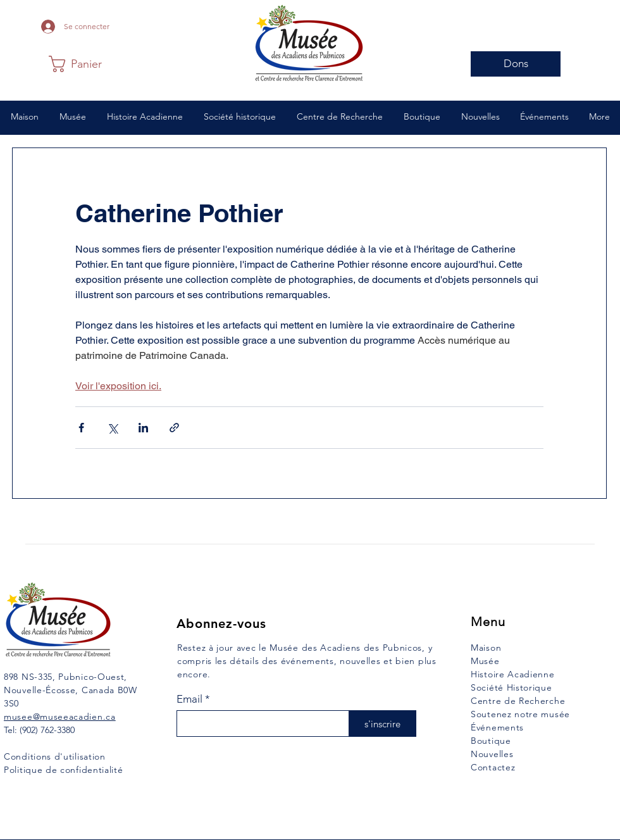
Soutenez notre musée (520, 714)
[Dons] (516, 64)
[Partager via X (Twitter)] (112, 428)
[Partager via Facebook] (81, 428)
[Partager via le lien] (174, 428)
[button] (80, 64)
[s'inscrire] (382, 724)
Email (189, 699)
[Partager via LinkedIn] (143, 428)
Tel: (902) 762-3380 (39, 730)
